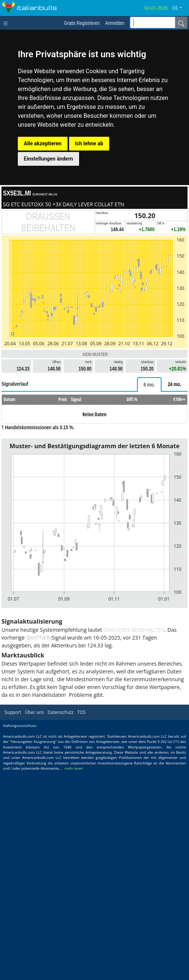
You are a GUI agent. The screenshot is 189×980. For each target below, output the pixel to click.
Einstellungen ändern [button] (48, 159)
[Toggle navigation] (7, 23)
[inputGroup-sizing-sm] (153, 22)
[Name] (181, 23)
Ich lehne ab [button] (89, 143)
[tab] (149, 385)
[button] (180, 8)
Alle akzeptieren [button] (43, 143)
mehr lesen (74, 768)
